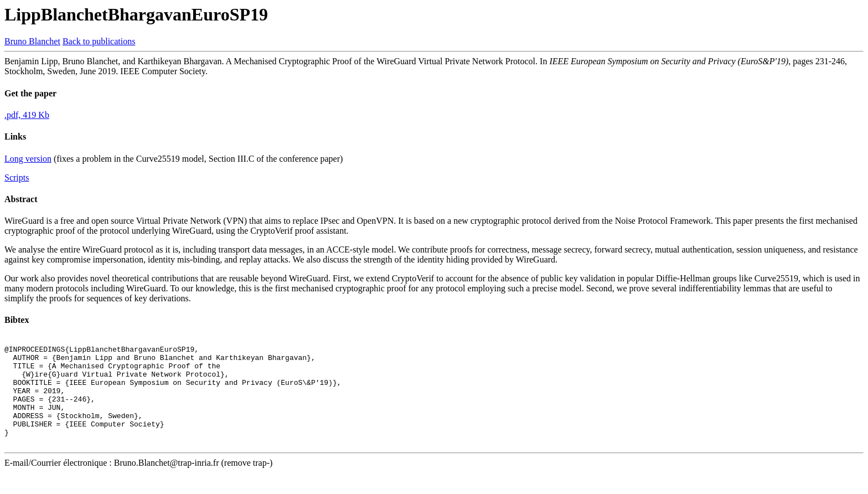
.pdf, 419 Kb (27, 115)
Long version (28, 159)
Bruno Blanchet (32, 41)
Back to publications (99, 41)
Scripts (17, 177)
